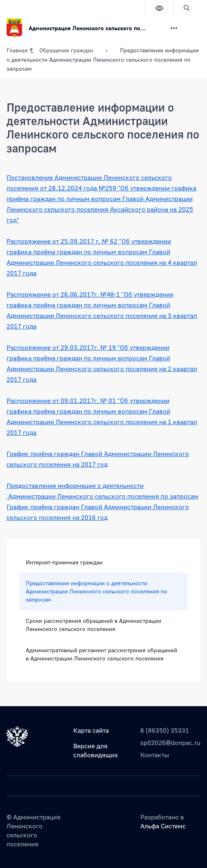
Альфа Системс (163, 826)
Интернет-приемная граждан (64, 562)
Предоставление (32, 485)
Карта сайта (91, 730)
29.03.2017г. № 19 (89, 347)
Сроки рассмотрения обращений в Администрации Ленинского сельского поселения (93, 625)
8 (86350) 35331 (165, 730)
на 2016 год (90, 517)
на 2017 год (90, 464)
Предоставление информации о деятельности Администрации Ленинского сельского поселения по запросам (97, 591)
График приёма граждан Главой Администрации (80, 454)
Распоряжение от (34, 241)
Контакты (155, 755)
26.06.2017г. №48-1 (91, 294)
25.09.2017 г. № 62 (90, 241)
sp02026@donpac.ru (170, 743)
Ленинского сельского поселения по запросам (128, 496)
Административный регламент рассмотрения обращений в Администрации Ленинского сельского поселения (101, 654)
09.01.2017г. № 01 (89, 400)
